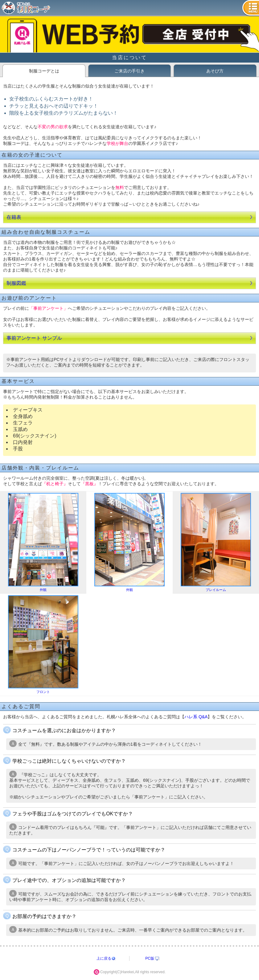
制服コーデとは (44, 71)
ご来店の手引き (129, 71)
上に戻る (104, 958)
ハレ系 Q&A (196, 717)
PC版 (150, 958)
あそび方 (215, 71)
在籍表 (14, 217)
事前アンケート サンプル (34, 338)
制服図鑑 (16, 283)
